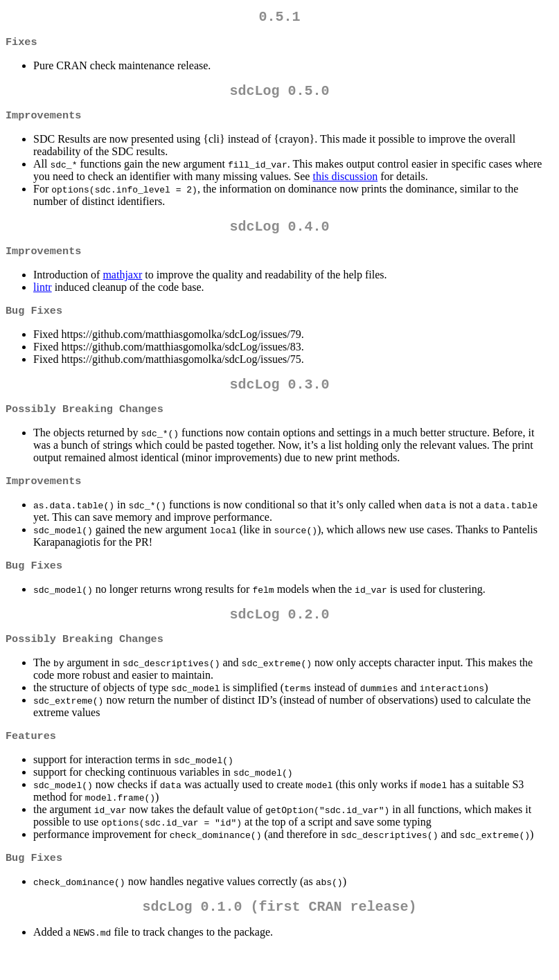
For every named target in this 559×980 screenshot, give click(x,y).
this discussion (345, 185)
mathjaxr (122, 287)
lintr (43, 300)
